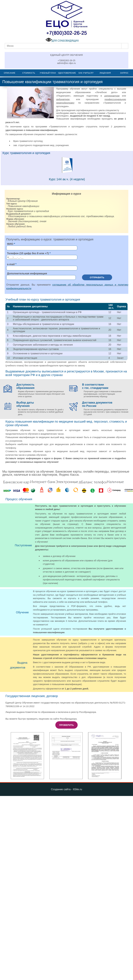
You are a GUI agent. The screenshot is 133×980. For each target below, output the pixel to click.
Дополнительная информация (27, 273)
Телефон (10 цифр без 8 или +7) (28, 253)
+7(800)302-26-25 (66, 60)
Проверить (67, 725)
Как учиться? (86, 73)
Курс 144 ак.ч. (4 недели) (67, 179)
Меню (10, 46)
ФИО (10, 244)
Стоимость (29, 73)
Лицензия (105, 73)
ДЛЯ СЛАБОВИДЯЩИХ (62, 41)
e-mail (11, 264)
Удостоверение (67, 73)
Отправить (97, 277)
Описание (10, 73)
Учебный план (48, 73)
